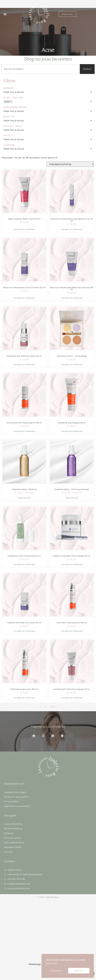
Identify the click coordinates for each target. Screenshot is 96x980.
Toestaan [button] (79, 971)
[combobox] (40, 69)
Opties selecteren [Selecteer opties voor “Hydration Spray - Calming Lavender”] (72, 498)
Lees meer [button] (52, 963)
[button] (5, 14)
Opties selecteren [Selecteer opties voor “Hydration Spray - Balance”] (24, 498)
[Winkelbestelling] (70, 164)
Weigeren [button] (57, 971)
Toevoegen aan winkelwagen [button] (24, 229)
